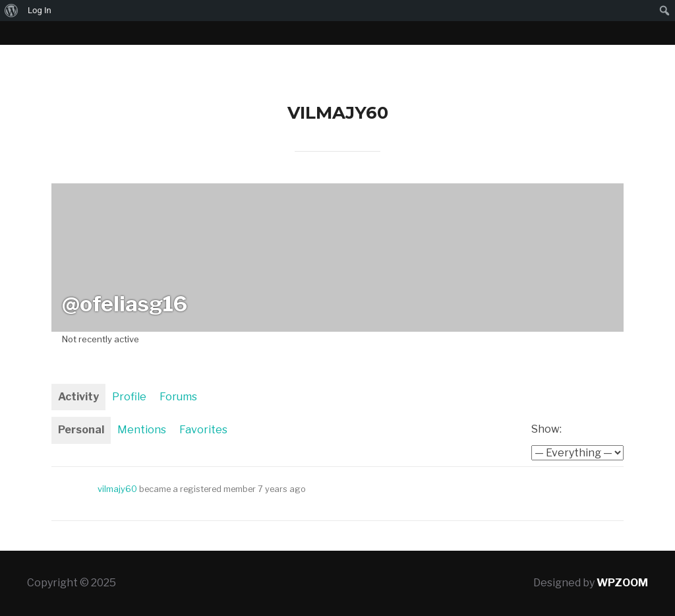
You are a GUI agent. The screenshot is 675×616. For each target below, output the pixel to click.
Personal (81, 430)
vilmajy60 (117, 489)
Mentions (142, 430)
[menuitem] (12, 11)
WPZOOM (622, 583)
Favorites (203, 430)
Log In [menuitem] (40, 10)
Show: (546, 429)
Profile (129, 397)
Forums (178, 397)
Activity (78, 397)
